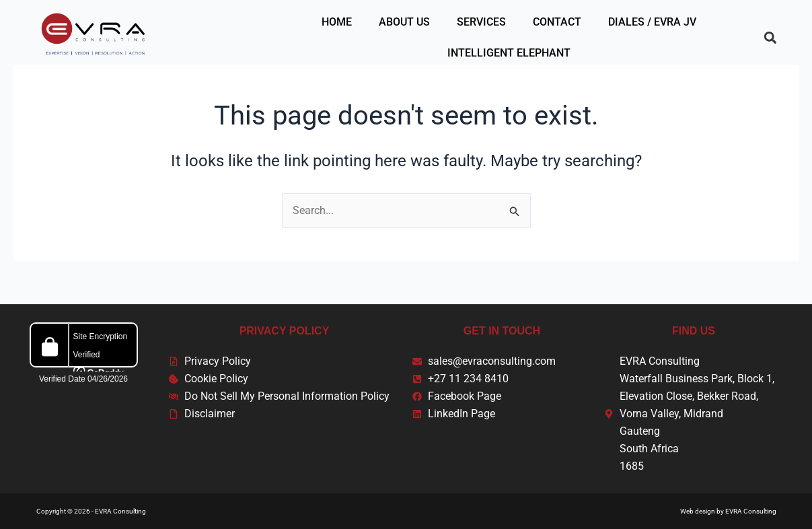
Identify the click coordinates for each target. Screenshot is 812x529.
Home (337, 22)
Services (481, 22)
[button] (770, 38)
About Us (404, 22)
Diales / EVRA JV (652, 22)
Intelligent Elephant (509, 53)
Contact (557, 22)
